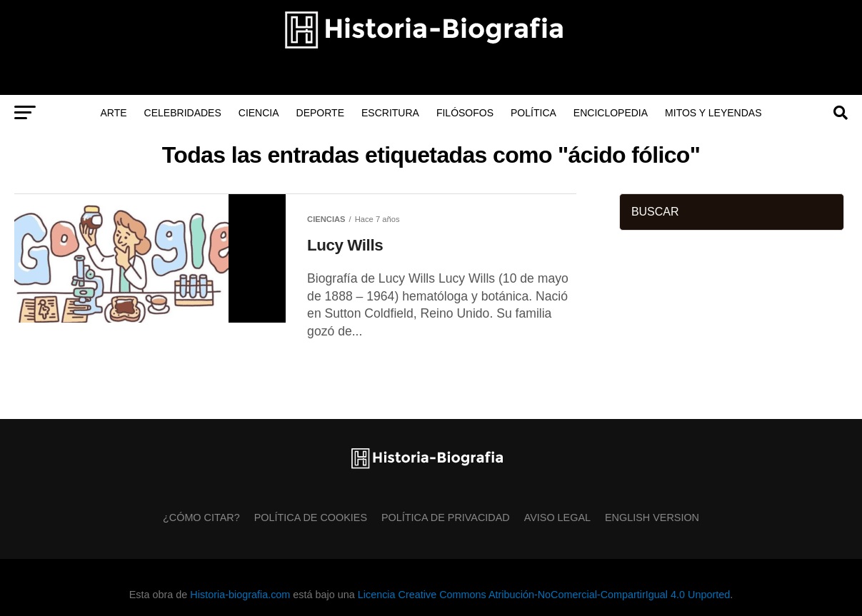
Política (533, 113)
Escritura (390, 113)
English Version (652, 517)
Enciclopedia (611, 113)
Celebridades (183, 113)
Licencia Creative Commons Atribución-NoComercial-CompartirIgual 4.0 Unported (544, 595)
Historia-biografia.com (240, 595)
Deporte (320, 113)
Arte (114, 113)
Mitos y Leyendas (713, 113)
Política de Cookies (311, 517)
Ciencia (259, 113)
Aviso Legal (557, 517)
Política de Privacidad (446, 517)
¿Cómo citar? (201, 517)
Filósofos (465, 113)
